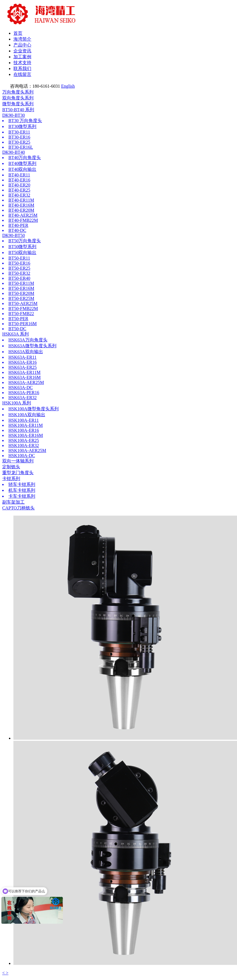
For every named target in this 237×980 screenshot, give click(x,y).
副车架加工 (13, 502)
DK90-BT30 (14, 115)
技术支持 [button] (22, 63)
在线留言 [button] (22, 74)
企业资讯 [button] (22, 51)
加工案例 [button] (22, 57)
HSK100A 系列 (17, 403)
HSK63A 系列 (16, 334)
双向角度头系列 (18, 98)
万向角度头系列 (18, 92)
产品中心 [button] (22, 45)
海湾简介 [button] (22, 39)
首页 (18, 33)
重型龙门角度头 (18, 473)
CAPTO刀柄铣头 (18, 508)
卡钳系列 (11, 479)
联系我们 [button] (22, 68)
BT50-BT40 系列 (18, 110)
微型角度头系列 (18, 104)
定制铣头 (11, 467)
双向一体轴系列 (18, 461)
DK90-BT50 (14, 235)
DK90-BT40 (14, 152)
